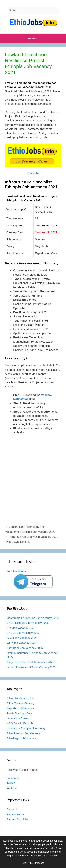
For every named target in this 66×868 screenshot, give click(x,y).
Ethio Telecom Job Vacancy (24, 734)
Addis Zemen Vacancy (20, 703)
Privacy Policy (15, 815)
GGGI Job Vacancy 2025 (22, 638)
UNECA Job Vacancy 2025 (23, 633)
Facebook (13, 778)
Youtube (12, 788)
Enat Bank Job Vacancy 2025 (25, 648)
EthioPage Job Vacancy (21, 738)
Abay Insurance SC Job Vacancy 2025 (30, 662)
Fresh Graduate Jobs (20, 713)
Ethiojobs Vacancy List (20, 698)
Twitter (11, 783)
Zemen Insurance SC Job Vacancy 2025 (31, 667)
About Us (12, 809)
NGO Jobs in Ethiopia (20, 723)
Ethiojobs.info (11, 841)
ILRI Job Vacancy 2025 (21, 628)
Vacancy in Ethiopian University (26, 728)
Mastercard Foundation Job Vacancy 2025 (33, 618)
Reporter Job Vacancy (20, 708)
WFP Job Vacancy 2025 (21, 643)
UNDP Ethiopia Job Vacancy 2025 (28, 623)
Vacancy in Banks (18, 718)
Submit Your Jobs (17, 820)
